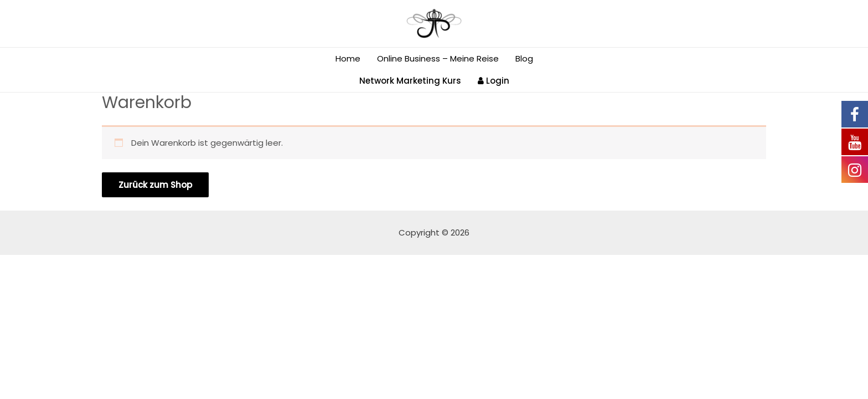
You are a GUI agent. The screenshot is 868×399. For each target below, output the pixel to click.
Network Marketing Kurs (410, 81)
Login (494, 81)
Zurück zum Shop (155, 185)
